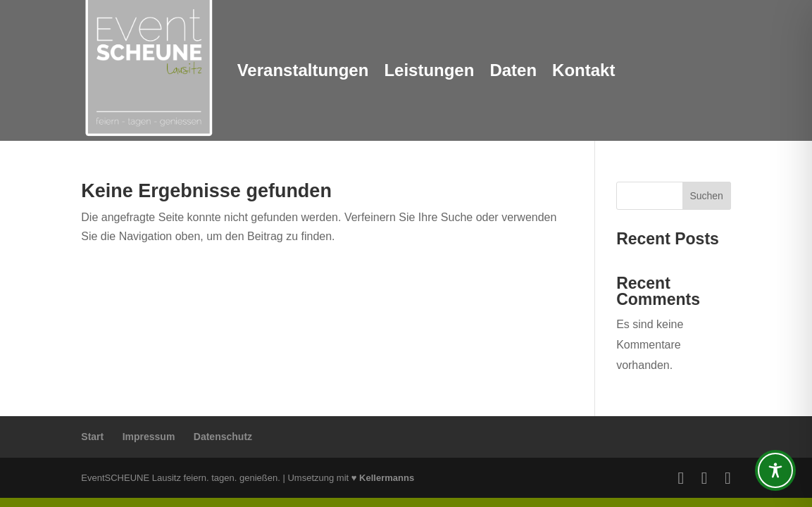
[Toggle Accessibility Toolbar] (775, 470)
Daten (513, 70)
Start (92, 437)
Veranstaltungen (303, 70)
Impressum (149, 437)
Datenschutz (223, 437)
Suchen (706, 196)
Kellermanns (387, 478)
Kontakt (583, 70)
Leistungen (429, 70)
